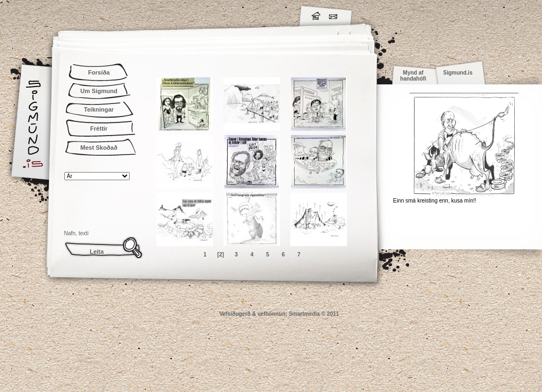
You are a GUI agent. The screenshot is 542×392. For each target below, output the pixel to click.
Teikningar (99, 109)
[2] (221, 255)
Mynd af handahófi (413, 76)
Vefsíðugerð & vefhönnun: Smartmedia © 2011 (279, 314)
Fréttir (99, 128)
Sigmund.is (130, 14)
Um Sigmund (99, 91)
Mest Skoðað (99, 148)
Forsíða (99, 72)
